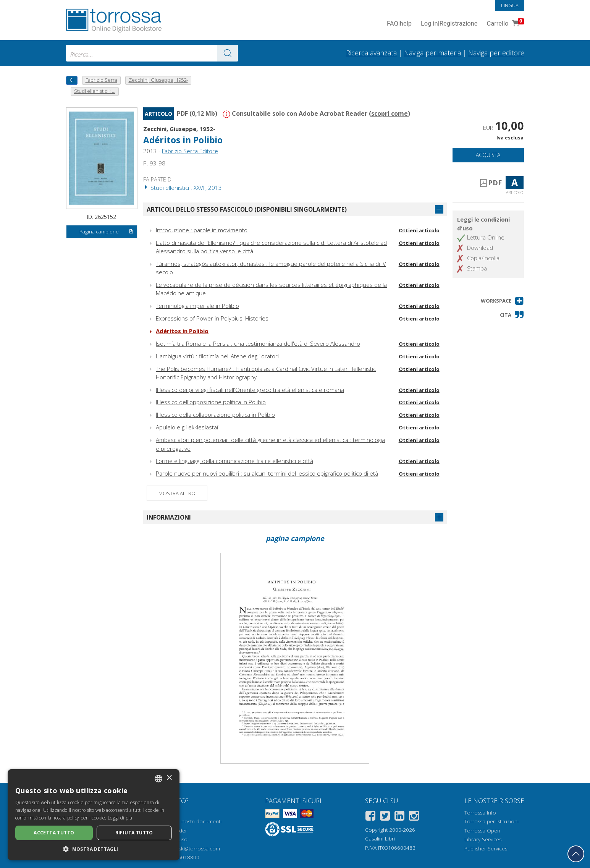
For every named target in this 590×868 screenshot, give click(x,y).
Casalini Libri (380, 839)
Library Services (483, 839)
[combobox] (152, 53)
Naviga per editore (496, 53)
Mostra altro (177, 493)
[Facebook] (370, 817)
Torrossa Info (480, 813)
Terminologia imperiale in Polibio (197, 306)
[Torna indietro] (72, 80)
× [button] (169, 778)
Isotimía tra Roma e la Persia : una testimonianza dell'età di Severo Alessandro (258, 343)
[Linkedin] (399, 817)
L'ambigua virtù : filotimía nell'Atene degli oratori (217, 356)
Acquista (488, 155)
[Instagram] (414, 817)
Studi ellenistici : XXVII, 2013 (183, 188)
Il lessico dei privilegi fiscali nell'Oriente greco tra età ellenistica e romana (250, 390)
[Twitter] (385, 817)
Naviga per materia (432, 53)
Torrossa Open (482, 831)
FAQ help (399, 24)
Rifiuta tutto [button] (134, 833)
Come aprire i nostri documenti (184, 821)
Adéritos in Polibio (183, 140)
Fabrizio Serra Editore (190, 151)
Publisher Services (486, 849)
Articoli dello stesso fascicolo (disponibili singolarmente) (247, 209)
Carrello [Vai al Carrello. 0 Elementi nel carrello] (505, 24)
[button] (502, 301)
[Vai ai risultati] (228, 53)
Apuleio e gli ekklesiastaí (187, 427)
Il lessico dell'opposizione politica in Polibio (211, 402)
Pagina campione (107, 232)
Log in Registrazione (449, 24)
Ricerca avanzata (371, 53)
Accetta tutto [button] (54, 833)
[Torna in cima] (576, 854)
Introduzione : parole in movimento (202, 230)
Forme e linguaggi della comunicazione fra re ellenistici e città (234, 461)
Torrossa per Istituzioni (491, 821)
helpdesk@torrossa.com (191, 849)
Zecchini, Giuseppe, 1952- (179, 129)
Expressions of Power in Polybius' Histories (212, 318)
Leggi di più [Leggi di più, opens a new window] (120, 818)
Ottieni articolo (419, 230)
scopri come (390, 113)
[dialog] (94, 815)
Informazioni (169, 517)
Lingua (510, 5)
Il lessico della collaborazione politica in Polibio (215, 415)
